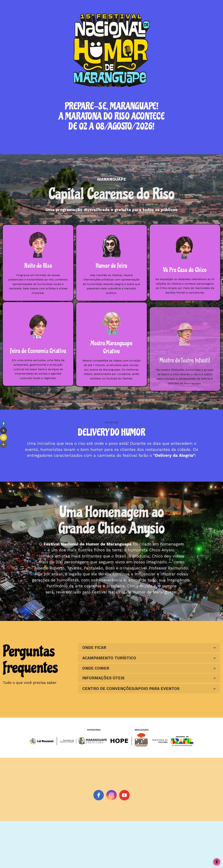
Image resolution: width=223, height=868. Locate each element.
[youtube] (124, 795)
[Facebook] (99, 795)
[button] (3, 424)
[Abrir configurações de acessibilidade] (217, 862)
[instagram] (111, 795)
